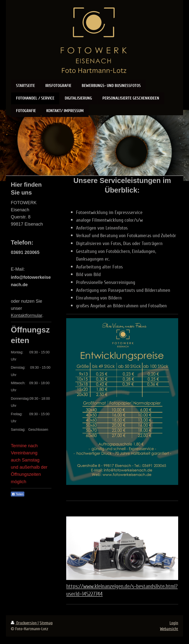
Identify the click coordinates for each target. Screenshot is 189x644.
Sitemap (46, 623)
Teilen (18, 494)
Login (174, 623)
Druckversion (24, 623)
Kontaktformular (26, 315)
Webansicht (169, 629)
